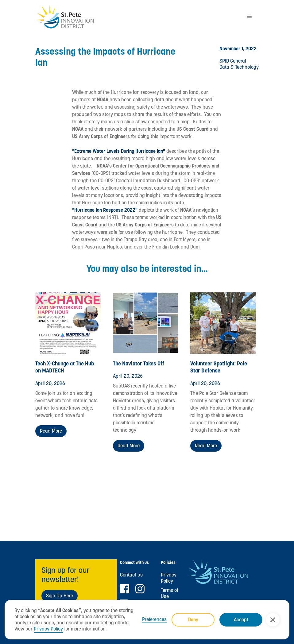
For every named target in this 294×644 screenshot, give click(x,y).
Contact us (131, 575)
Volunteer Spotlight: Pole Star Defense (219, 367)
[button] (273, 620)
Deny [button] (193, 620)
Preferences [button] (154, 619)
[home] (138, 17)
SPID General (233, 61)
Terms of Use (170, 593)
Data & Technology (239, 67)
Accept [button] (241, 620)
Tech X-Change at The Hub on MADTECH (65, 367)
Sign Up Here (60, 596)
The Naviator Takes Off (139, 363)
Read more (51, 431)
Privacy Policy (48, 629)
